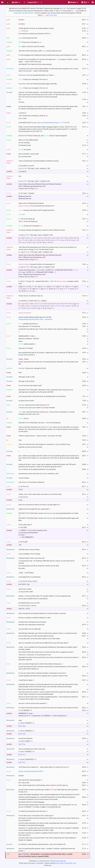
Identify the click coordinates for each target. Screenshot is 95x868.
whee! (21, 341)
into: (20, 176)
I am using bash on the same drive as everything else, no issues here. (42, 396)
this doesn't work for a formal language (31, 802)
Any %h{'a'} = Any (24, 584)
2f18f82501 (26, 854)
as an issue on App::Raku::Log (66, 863)
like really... (22, 568)
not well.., (22, 102)
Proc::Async (49, 427)
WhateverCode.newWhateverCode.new (25, 197)
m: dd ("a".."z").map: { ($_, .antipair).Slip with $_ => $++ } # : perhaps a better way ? (49, 282)
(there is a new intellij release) (28, 140)
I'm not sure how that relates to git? (30, 386)
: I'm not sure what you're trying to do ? (37, 206)
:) (19, 332)
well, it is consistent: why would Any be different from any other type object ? (44, 643)
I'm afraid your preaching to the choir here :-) (33, 811)
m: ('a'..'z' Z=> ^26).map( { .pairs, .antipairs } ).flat (34, 168)
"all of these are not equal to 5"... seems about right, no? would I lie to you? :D (44, 767)
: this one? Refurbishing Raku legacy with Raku (38, 84)
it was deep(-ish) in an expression (30, 577)
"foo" (20, 545)
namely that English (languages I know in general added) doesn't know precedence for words (49, 795)
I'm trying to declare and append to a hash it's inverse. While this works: (42, 230)
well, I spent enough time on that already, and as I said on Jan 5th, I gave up (43, 785)
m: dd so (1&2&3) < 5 (25, 741)
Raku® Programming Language (55, 861)
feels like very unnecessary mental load (31, 625)
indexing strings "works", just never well (31, 558)
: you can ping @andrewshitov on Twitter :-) (37, 75)
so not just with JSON (26, 592)
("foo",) (21, 490)
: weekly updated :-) (27, 344)
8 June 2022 (53, 15)
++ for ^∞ (23, 31)
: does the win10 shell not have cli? (34, 405)
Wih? (20, 373)
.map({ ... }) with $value (26, 573)
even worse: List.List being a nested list (31, 482)
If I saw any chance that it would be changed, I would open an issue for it (42, 673)
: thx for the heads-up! (27, 219)
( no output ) (23, 171)
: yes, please (25, 150)
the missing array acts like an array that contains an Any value (39, 566)
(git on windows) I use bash (29, 154)
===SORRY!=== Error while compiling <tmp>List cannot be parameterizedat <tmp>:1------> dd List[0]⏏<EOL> (33, 534)
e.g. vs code (22, 118)
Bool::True (22, 744)
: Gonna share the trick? (28, 38)
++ (21, 20)
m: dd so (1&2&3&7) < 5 (26, 723)
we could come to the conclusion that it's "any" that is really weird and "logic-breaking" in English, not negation (47, 839)
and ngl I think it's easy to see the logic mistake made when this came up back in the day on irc (48, 791)
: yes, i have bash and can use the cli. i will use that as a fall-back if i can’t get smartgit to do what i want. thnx (47, 413)
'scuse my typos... (24, 478)
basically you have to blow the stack (30, 447)
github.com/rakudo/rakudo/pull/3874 (31, 771)
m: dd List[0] (23, 527)
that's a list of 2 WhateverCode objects (31, 203)
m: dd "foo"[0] (23, 542)
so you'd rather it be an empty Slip (30, 629)
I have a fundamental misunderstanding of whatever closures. (39, 161)
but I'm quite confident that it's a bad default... (34, 599)
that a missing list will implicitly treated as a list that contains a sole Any (42, 613)
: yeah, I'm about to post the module (32, 46)
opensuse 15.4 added (26, 348)
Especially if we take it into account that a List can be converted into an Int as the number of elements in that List (49, 659)
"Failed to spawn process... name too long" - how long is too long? (40, 436)
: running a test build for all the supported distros (37, 210)
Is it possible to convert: (26, 166)
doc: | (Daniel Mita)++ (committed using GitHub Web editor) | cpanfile (46, 855)
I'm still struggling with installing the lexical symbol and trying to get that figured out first (47, 55)
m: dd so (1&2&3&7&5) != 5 (27, 759)
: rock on (24, 418)
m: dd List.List (23, 497)
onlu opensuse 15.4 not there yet (29, 326)
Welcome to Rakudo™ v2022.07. (29, 339)
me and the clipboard (26, 738)
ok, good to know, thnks (26, 401)
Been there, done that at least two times (32, 689)
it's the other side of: (25, 525)
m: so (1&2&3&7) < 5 (25, 710)
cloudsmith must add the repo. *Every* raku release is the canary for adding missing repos (48, 329)
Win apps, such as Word (26, 381)
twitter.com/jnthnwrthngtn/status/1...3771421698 (53, 123)
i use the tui (22, 113)
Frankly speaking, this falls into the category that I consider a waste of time (43, 676)
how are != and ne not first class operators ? (33, 703)
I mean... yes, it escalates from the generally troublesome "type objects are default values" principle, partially (48, 648)
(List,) (20, 500)
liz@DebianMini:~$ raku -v (27, 336)
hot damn (22, 24)
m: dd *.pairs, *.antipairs (26, 193)
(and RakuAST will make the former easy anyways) (35, 64)
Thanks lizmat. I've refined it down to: (31, 296)
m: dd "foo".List (24, 486)
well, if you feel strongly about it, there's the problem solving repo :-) (41, 664)
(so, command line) (25, 157)
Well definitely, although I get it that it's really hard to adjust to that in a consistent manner (48, 633)
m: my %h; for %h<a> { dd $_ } (28, 581)
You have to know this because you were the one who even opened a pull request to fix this (48, 708)
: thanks (24, 359)
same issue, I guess (25, 589)
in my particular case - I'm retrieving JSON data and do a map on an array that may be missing (47, 562)
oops (20, 720)
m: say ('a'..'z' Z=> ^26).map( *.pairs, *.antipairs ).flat (36, 252)
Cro (38, 861)
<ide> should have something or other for (33, 116)
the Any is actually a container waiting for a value (35, 618)
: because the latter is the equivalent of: (37, 264)
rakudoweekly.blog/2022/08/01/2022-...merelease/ (35, 319)
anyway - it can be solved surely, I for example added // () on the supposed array (45, 596)
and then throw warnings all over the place (32, 622)
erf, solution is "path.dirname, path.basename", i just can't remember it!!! (42, 844)
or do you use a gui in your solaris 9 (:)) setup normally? (37, 408)
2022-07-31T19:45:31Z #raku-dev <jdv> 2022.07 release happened (43, 136)
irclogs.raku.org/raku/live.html (24, 13)
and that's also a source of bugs (29, 550)
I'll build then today (25, 145)
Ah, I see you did (24, 783)
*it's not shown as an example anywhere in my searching (37, 469)
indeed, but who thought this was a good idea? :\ (34, 509)
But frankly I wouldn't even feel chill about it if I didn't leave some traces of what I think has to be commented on (49, 819)
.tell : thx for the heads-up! (28, 221)
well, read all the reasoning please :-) (30, 780)
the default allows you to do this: (29, 603)
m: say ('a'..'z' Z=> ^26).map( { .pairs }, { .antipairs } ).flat (37, 267)
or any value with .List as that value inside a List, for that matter (39, 639)
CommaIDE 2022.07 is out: (44, 123)
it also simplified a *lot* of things (29, 554)
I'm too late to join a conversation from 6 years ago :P (36, 816)
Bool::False (22, 726)
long (20, 440)
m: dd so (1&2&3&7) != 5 (27, 752)
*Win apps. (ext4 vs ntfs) (27, 377)
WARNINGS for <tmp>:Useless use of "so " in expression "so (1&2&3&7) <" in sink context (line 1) (43, 715)
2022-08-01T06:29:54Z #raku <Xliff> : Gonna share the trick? (40, 51)
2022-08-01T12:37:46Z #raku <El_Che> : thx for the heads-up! (40, 423)
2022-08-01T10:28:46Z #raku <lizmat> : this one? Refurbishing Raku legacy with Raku (49, 519)
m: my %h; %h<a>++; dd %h (27, 606)
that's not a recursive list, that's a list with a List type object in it (39, 505)
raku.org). (63, 8)
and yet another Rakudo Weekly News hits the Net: (35, 318)
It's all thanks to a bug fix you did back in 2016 (35, 34)
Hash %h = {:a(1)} (24, 609)
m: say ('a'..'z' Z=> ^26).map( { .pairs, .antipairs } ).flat (36, 235)
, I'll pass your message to (30, 42)
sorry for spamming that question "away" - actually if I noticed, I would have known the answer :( (47, 850)
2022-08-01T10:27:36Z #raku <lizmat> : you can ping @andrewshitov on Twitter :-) (49, 514)
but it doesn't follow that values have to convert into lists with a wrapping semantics (46, 652)
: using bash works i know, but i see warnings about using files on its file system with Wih (48, 363)
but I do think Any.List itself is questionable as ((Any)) (36, 636)
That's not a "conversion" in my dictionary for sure (35, 655)
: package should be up (28, 324)
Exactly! (21, 776)
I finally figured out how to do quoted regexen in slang (36, 28)
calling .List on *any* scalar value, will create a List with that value (40, 494)
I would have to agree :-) (26, 680)
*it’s (20, 99)
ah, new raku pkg (24, 143)
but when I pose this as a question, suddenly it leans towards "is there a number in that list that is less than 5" (48, 834)
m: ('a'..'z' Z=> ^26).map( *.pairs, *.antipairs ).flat (34, 181)
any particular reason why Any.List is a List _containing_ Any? (39, 474)
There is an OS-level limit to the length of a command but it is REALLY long (44, 444)
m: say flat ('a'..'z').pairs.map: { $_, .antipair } (33, 301)
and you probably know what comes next (32, 749)
